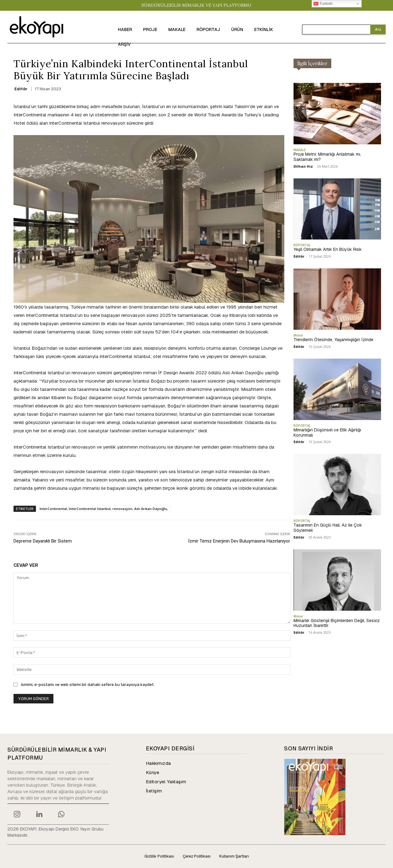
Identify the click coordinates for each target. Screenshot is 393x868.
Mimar (298, 335)
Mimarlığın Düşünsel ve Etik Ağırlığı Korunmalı (327, 432)
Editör (21, 89)
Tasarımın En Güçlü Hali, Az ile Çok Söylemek (328, 528)
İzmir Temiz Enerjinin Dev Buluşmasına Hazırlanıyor (239, 541)
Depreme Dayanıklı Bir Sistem (43, 541)
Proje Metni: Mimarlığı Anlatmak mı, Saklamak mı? (327, 157)
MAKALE (300, 150)
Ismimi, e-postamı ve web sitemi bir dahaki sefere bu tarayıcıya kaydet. (88, 685)
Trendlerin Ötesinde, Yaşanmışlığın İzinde (333, 340)
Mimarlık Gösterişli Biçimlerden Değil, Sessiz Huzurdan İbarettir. (337, 623)
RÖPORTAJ (302, 245)
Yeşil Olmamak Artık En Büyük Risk (328, 249)
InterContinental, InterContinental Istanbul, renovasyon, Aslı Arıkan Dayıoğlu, (104, 509)
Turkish (323, 4)
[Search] (378, 29)
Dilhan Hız (303, 166)
